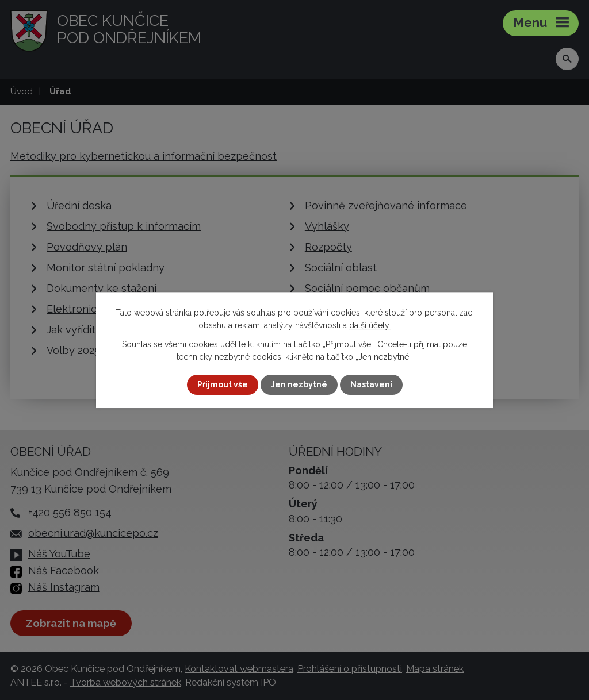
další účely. (370, 325)
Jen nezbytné (299, 384)
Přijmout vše (223, 384)
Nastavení (371, 384)
